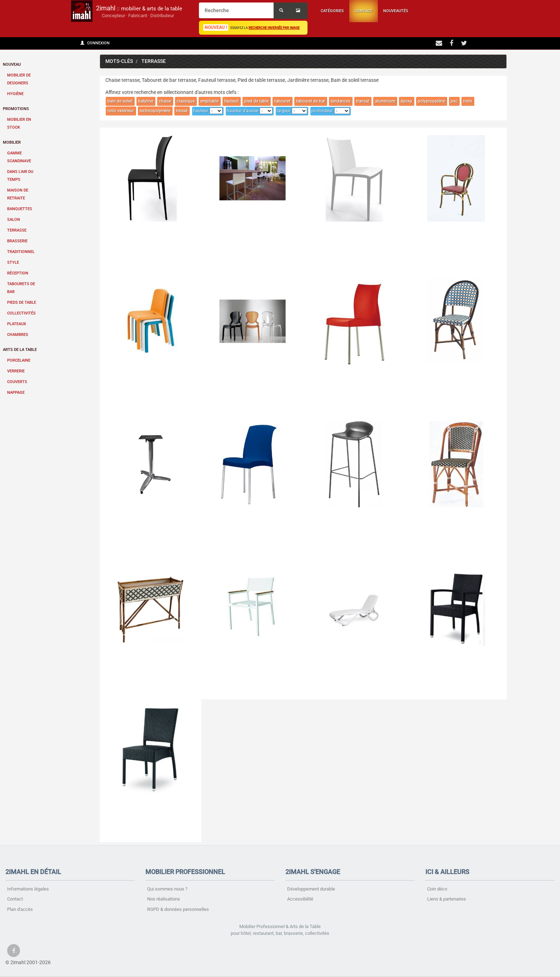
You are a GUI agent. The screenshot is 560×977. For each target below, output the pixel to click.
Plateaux (17, 324)
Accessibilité (300, 899)
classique (186, 101)
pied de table (256, 101)
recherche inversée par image (274, 28)
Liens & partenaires (447, 899)
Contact (364, 11)
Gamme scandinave (19, 157)
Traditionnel (21, 252)
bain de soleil (120, 101)
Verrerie (16, 371)
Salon (14, 220)
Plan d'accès (20, 909)
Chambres (18, 335)
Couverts (17, 382)
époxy (406, 101)
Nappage (16, 393)
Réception (18, 273)
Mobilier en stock (19, 123)
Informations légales (28, 889)
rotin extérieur (121, 111)
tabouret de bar (311, 101)
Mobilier (12, 142)
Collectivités (21, 313)
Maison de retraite (18, 194)
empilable (209, 101)
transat (363, 101)
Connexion (95, 43)
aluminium (385, 101)
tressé (182, 111)
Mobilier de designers (19, 79)
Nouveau (12, 65)
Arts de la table (20, 350)
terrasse (154, 61)
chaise (165, 101)
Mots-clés (119, 61)
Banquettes (20, 209)
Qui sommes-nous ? (167, 889)
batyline (146, 101)
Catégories (332, 11)
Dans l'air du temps (20, 176)
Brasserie (17, 241)
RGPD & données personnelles (178, 909)
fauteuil (231, 101)
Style (13, 262)
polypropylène (431, 101)
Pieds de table (22, 302)
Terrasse (17, 230)
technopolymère (155, 111)
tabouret (282, 101)
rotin (468, 101)
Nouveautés (396, 11)
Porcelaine (19, 360)
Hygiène (15, 94)
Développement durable (311, 889)
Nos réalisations (164, 899)
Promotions (16, 109)
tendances (341, 101)
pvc (454, 101)
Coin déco (437, 889)
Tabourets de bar (21, 288)
